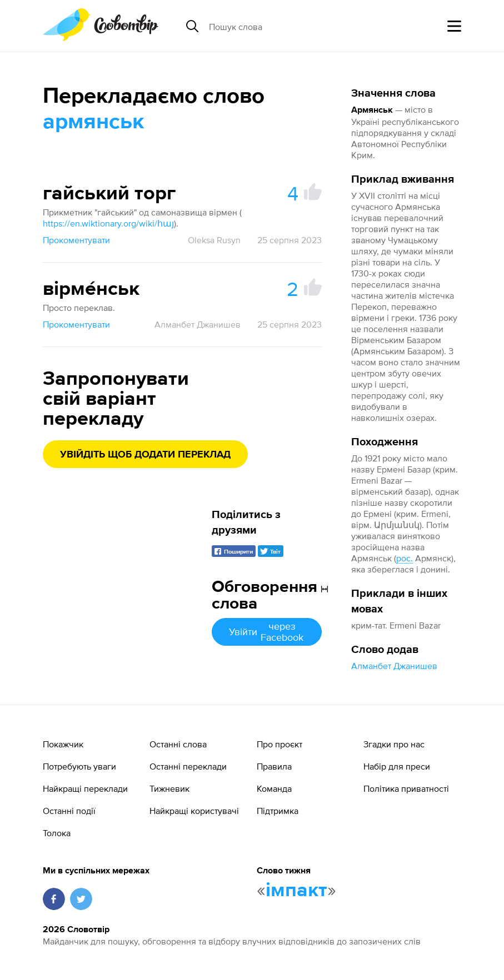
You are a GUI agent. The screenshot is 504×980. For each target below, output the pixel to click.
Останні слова (178, 744)
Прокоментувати (76, 240)
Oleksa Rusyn (214, 240)
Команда (274, 788)
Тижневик (169, 788)
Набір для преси (397, 766)
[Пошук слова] (295, 26)
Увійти (267, 632)
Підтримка (278, 811)
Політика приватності (406, 788)
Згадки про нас (394, 744)
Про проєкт (280, 744)
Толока (57, 833)
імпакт (296, 891)
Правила (274, 766)
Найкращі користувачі (194, 811)
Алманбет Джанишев (394, 666)
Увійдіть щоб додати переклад (145, 455)
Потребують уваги (79, 766)
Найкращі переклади (85, 788)
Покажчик (63, 744)
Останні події (69, 811)
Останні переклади (188, 766)
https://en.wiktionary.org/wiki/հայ (108, 223)
